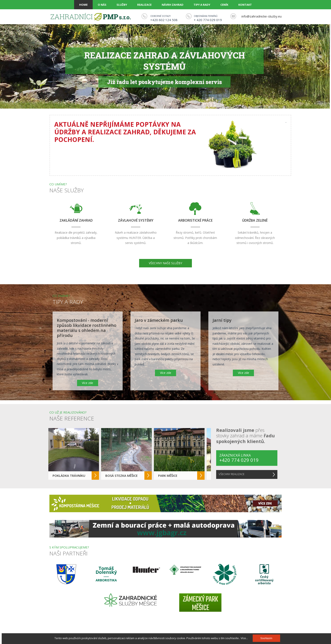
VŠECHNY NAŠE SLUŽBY (165, 263)
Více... (244, 638)
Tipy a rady (202, 5)
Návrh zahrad (173, 5)
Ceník (224, 5)
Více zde (87, 383)
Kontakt (245, 5)
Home (83, 5)
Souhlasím (266, 638)
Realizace (144, 5)
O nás (102, 5)
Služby (122, 5)
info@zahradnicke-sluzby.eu (262, 16)
